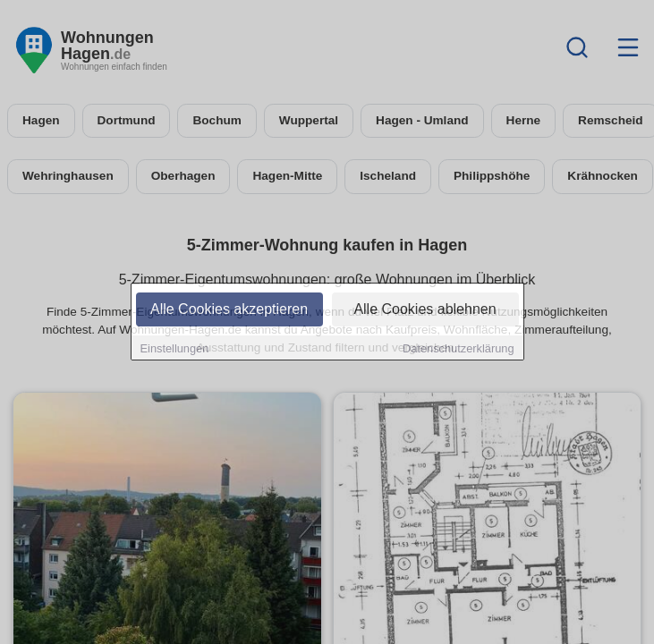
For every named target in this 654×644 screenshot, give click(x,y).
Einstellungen (175, 349)
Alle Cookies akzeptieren (229, 310)
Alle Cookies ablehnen (425, 310)
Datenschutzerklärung (458, 349)
